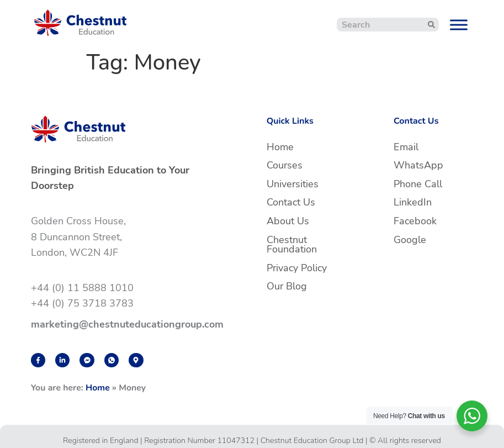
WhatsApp (418, 165)
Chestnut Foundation (292, 245)
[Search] (431, 25)
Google (410, 240)
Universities (293, 184)
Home (98, 388)
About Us (288, 221)
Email (406, 147)
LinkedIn (413, 202)
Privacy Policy (297, 268)
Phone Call (418, 184)
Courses (285, 165)
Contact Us (291, 202)
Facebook (415, 221)
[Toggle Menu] (459, 25)
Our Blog (287, 286)
